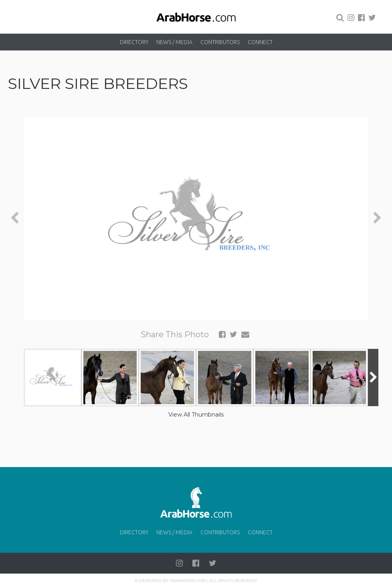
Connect (260, 42)
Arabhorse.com (188, 581)
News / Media (174, 42)
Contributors (220, 42)
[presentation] (15, 218)
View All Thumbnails (196, 415)
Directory (134, 42)
